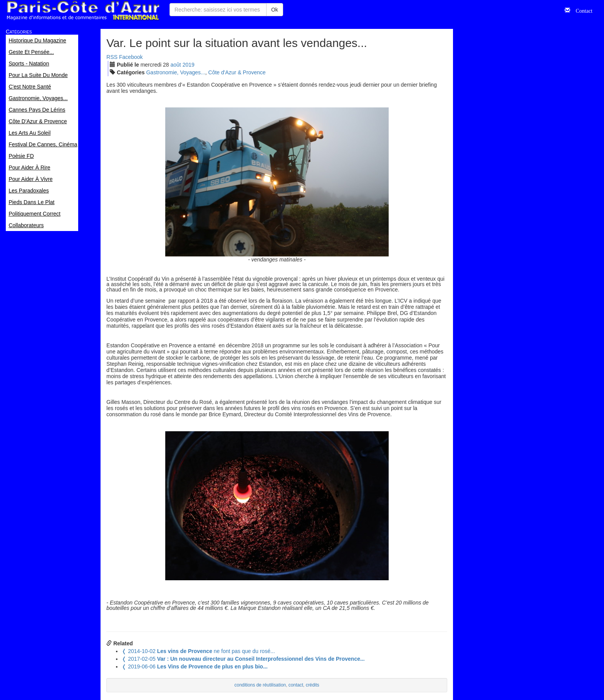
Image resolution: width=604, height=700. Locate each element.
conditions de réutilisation (260, 685)
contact (296, 685)
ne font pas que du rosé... (198, 651)
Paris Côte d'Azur (83, 11)
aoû (176, 65)
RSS (112, 57)
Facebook (131, 57)
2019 (189, 65)
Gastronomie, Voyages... (175, 72)
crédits (313, 685)
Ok (275, 10)
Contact (581, 10)
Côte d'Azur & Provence (237, 72)
